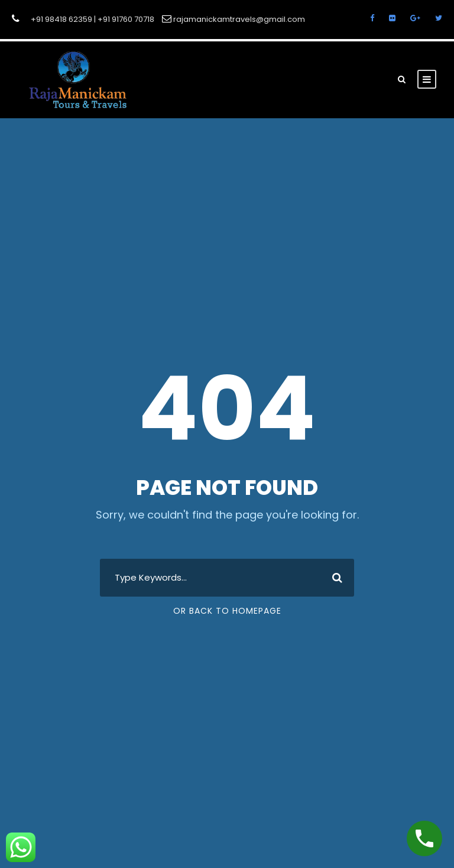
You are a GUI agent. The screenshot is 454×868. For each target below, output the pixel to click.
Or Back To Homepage (227, 611)
